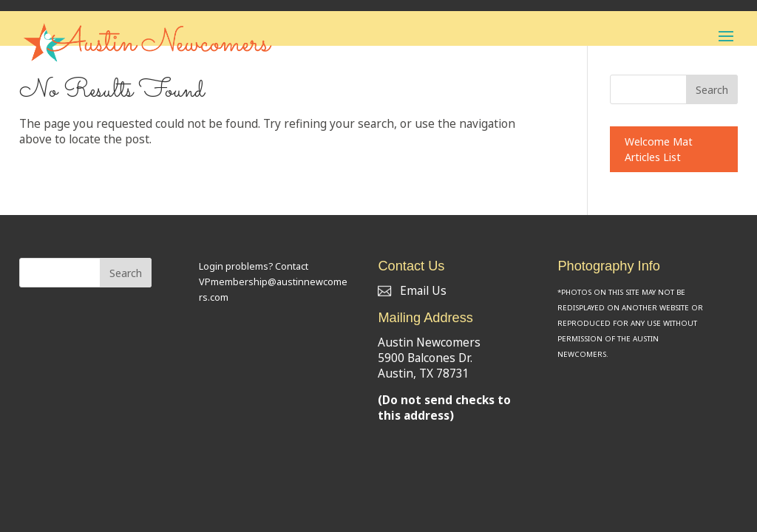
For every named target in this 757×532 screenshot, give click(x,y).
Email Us (412, 291)
